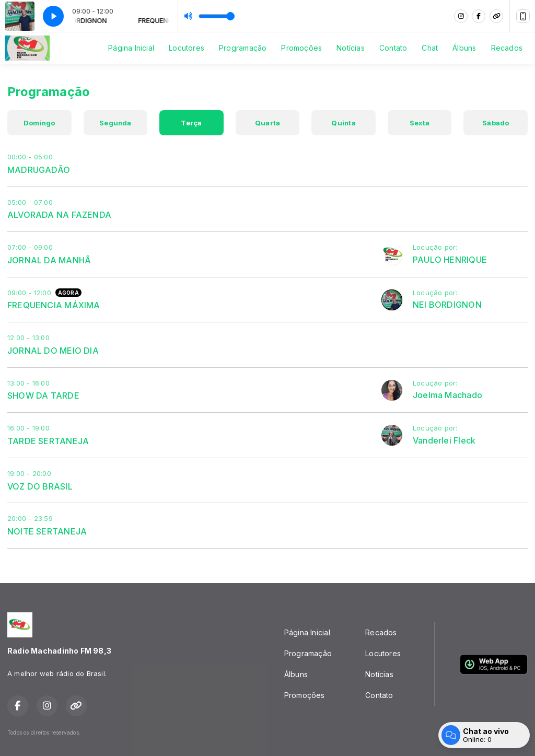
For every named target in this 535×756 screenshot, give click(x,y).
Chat (430, 48)
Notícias (351, 48)
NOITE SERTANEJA (47, 531)
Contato (393, 48)
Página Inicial (131, 48)
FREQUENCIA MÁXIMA (54, 305)
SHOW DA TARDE (43, 396)
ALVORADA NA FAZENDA (59, 215)
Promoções (301, 48)
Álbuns (464, 48)
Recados (507, 48)
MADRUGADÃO (39, 170)
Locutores (187, 48)
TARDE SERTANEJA (48, 441)
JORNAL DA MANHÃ (49, 260)
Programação (243, 48)
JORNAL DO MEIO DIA (53, 351)
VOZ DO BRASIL (40, 486)
